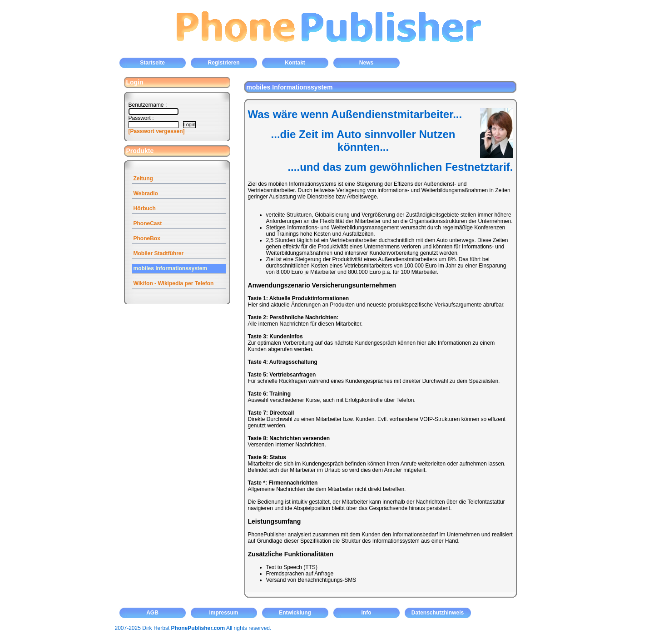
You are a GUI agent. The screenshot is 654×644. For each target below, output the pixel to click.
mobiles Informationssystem (171, 268)
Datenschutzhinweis (438, 613)
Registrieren (223, 63)
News (366, 63)
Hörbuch (145, 208)
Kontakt (295, 63)
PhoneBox (147, 238)
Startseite (152, 63)
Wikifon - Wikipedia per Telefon (174, 283)
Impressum (223, 613)
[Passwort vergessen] (157, 131)
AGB (152, 613)
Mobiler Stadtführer (159, 253)
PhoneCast (148, 223)
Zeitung (143, 178)
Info (367, 613)
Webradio (146, 193)
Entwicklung (295, 613)
